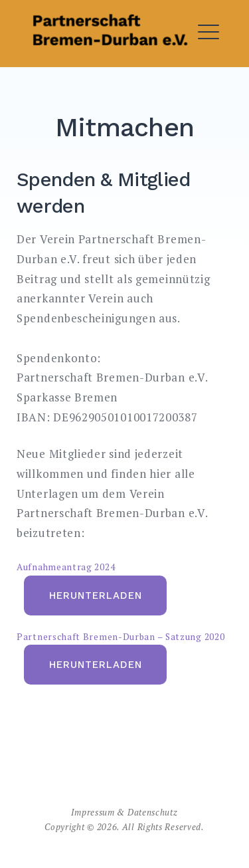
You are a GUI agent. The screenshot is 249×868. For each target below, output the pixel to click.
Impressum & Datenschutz (124, 812)
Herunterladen (96, 596)
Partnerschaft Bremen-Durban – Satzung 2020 (121, 637)
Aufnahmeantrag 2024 (66, 567)
